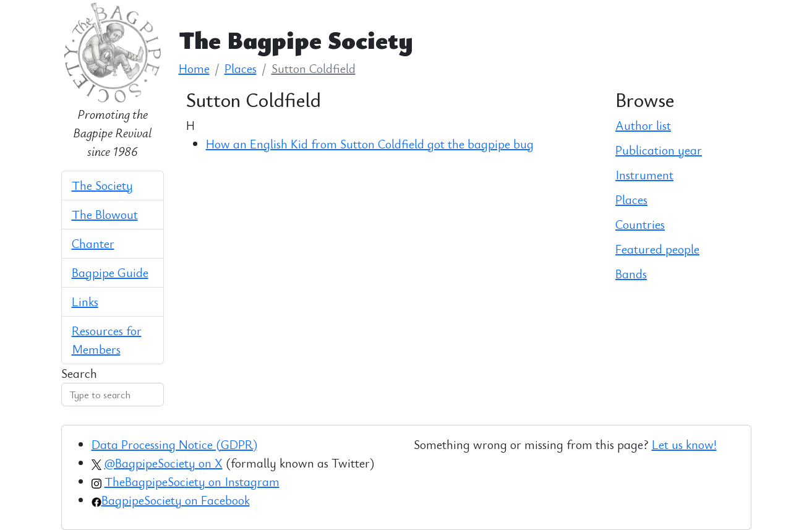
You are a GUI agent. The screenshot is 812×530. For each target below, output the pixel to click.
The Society (102, 185)
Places (241, 68)
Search (79, 373)
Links (85, 301)
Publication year (659, 150)
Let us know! (684, 444)
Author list (643, 125)
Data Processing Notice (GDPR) (174, 444)
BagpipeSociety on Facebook (176, 500)
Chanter (93, 243)
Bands (631, 274)
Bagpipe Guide (110, 272)
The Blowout (105, 214)
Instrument (644, 175)
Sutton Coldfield (314, 68)
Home (194, 68)
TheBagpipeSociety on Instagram (192, 481)
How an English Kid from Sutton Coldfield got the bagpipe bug (370, 144)
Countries (640, 224)
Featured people (657, 249)
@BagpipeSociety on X (164, 463)
